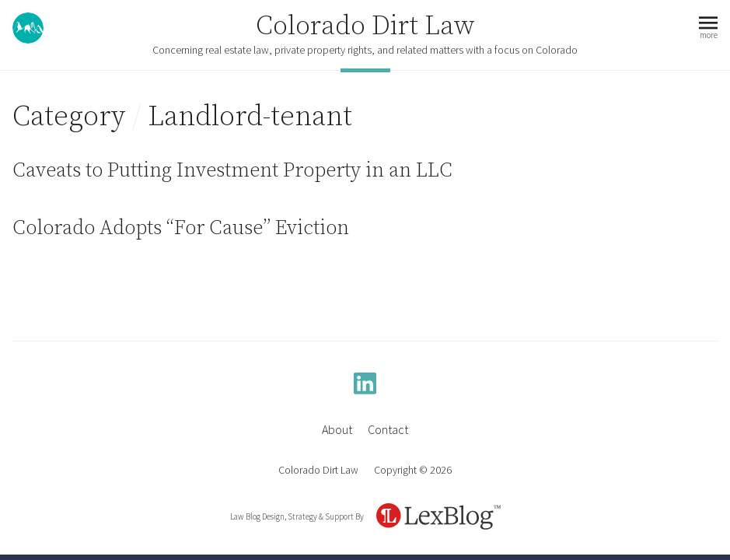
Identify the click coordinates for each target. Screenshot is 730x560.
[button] (708, 28)
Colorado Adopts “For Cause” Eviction (181, 228)
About (337, 429)
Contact (388, 429)
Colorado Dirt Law (365, 26)
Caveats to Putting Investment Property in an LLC (232, 171)
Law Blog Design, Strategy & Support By (297, 516)
